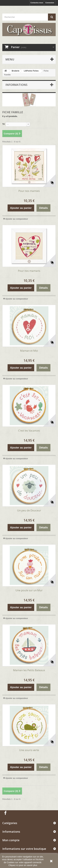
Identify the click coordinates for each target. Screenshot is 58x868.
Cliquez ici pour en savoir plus (23, 865)
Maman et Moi (29, 351)
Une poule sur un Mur (29, 590)
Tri (4, 124)
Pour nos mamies (29, 191)
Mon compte (11, 840)
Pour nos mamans (29, 271)
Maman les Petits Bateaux (29, 670)
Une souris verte (29, 750)
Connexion (50, 3)
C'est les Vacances (29, 430)
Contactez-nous (37, 3)
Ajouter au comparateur (17, 219)
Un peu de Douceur (29, 510)
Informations (16, 85)
